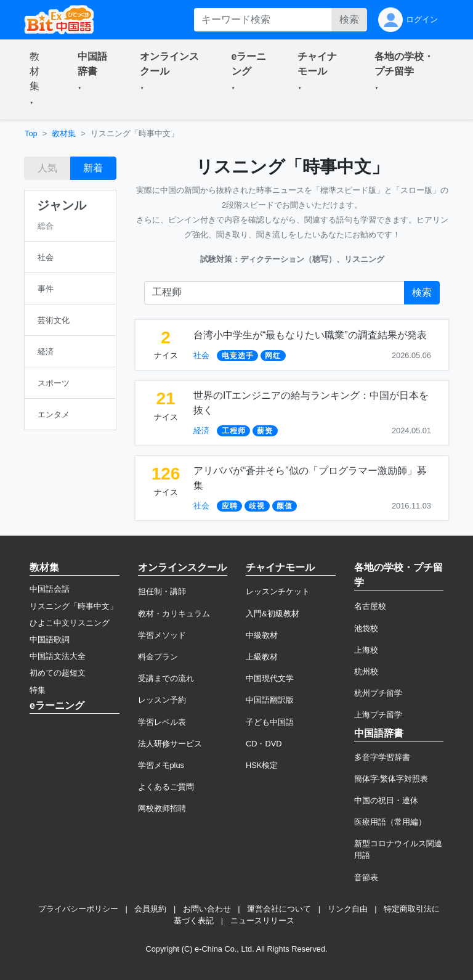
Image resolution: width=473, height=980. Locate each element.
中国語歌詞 (50, 639)
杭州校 (366, 672)
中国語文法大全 (58, 656)
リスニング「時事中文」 (74, 606)
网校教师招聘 (162, 808)
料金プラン (158, 657)
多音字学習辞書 (382, 757)
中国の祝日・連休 (386, 800)
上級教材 (262, 657)
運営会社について (279, 909)
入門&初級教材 (273, 614)
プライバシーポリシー (78, 909)
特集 (38, 690)
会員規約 (150, 909)
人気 (47, 168)
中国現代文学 (270, 678)
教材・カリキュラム (174, 614)
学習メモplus (161, 765)
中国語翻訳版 (270, 700)
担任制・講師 (162, 591)
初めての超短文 (58, 673)
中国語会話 (50, 589)
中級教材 (262, 635)
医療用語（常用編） (390, 822)
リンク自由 (348, 909)
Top (31, 133)
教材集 (64, 133)
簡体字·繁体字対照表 (391, 779)
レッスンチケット (278, 591)
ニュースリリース (262, 921)
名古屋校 (370, 606)
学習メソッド (162, 635)
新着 (93, 168)
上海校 (366, 650)
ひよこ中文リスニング (70, 623)
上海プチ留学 (378, 715)
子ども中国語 (270, 722)
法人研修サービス (170, 744)
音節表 (366, 877)
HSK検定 (262, 765)
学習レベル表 (162, 722)
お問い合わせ (207, 909)
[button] (39, 80)
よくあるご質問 (166, 787)
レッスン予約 (162, 700)
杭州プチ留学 (378, 693)
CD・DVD (264, 744)
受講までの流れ (166, 678)
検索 (349, 19)
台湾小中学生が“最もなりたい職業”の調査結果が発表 (310, 335)
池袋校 (366, 628)
